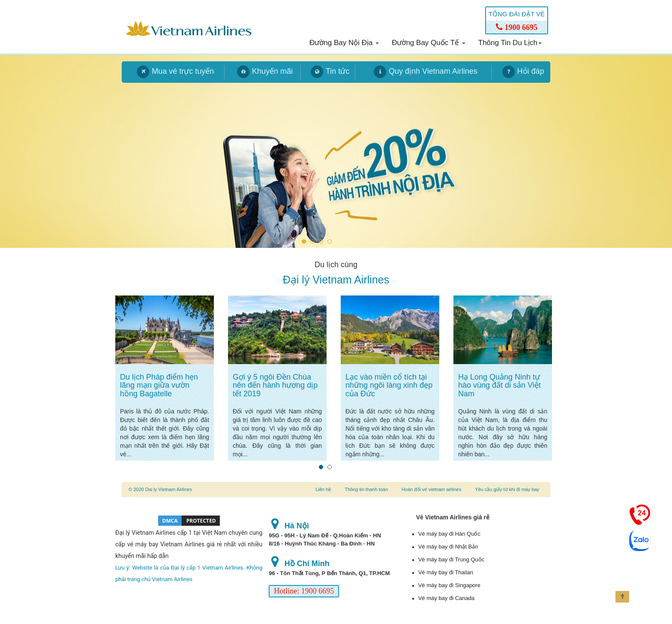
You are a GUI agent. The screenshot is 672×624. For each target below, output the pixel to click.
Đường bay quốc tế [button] (429, 43)
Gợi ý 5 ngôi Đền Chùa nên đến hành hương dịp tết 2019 (275, 386)
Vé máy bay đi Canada (447, 598)
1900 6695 (517, 27)
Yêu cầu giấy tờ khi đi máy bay (507, 489)
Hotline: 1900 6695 (304, 591)
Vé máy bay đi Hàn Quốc (449, 534)
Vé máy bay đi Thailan (446, 572)
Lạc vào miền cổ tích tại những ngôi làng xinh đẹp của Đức (389, 386)
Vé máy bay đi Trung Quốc (451, 559)
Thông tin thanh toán (366, 489)
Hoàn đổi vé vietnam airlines (431, 489)
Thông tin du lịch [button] (510, 43)
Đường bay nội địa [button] (344, 43)
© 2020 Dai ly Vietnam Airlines (160, 489)
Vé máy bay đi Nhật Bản (448, 547)
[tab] (173, 72)
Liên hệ (323, 489)
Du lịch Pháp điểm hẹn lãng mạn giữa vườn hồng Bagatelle (159, 386)
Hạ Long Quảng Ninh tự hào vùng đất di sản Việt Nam (499, 386)
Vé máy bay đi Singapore (449, 585)
